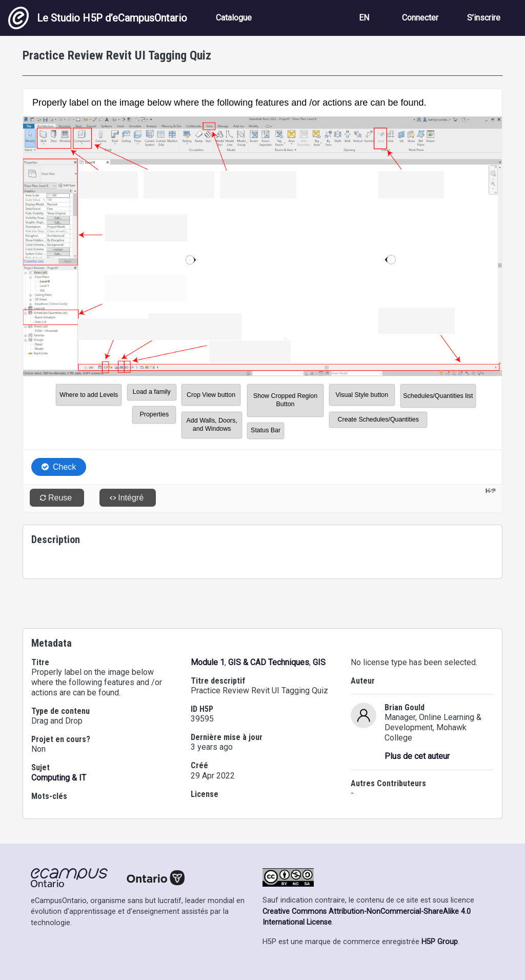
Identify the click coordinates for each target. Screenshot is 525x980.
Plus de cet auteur (417, 756)
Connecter (420, 18)
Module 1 (208, 662)
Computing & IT (59, 778)
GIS (319, 662)
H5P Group (440, 942)
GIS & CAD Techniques (269, 662)
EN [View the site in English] (364, 18)
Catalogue (234, 18)
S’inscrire (484, 18)
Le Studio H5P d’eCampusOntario (98, 18)
